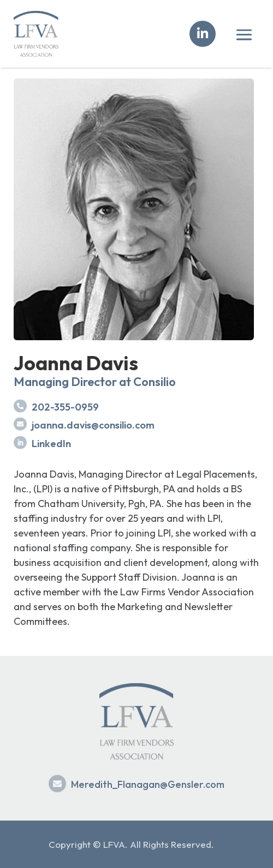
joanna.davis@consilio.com (93, 425)
